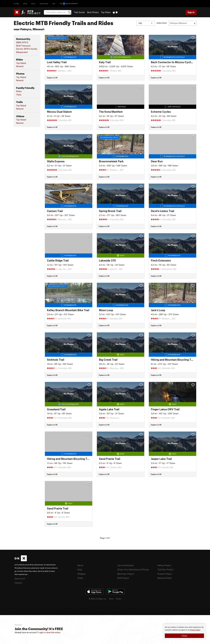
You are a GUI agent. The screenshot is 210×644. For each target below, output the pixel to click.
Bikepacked (22, 52)
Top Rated (21, 63)
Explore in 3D (52, 78)
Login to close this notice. (49, 632)
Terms (111, 599)
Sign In (191, 12)
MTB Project (123, 578)
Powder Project (165, 574)
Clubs (80, 578)
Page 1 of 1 (105, 538)
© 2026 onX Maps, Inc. (98, 599)
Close (184, 636)
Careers (18, 583)
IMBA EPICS (22, 42)
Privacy (119, 599)
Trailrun (44, 4)
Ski (54, 4)
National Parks (165, 578)
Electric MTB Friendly (27, 49)
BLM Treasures (23, 46)
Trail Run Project (165, 569)
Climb (16, 4)
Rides (19, 91)
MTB (25, 4)
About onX (20, 579)
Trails (19, 95)
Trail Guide (79, 12)
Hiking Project (164, 565)
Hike (33, 4)
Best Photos (93, 12)
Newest (20, 66)
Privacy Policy (195, 630)
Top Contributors (126, 565)
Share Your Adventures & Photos (133, 569)
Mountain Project (126, 574)
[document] (184, 632)
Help (80, 569)
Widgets (81, 574)
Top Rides (106, 12)
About (80, 565)
